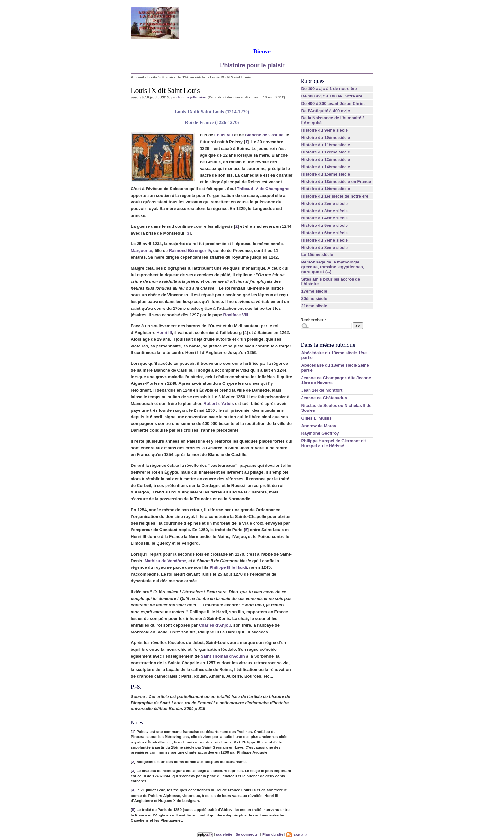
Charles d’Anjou (215, 625)
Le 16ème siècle (317, 255)
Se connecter (247, 835)
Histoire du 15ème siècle (326, 174)
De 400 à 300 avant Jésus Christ (333, 103)
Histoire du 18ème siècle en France (336, 182)
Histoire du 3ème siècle (324, 211)
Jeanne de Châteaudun (324, 398)
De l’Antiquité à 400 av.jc (325, 111)
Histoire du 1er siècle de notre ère (335, 196)
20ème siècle (314, 298)
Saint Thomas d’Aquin (223, 656)
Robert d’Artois (219, 404)
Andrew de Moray (319, 426)
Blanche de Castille (264, 135)
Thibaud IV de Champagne (263, 189)
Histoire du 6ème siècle (324, 233)
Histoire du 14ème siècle (326, 167)
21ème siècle (314, 306)
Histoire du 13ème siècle (184, 77)
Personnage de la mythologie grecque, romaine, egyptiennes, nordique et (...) (333, 267)
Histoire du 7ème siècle (324, 240)
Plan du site (273, 835)
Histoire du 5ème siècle (324, 225)
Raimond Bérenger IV (190, 250)
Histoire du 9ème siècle (324, 130)
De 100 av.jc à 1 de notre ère (329, 89)
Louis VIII (224, 135)
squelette (224, 835)
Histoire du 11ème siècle (326, 145)
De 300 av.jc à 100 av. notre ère (332, 96)
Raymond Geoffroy (320, 433)
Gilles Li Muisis (316, 418)
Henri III (164, 332)
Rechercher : (313, 320)
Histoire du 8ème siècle (324, 248)
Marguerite (141, 250)
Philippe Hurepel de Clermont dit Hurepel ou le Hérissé (334, 443)
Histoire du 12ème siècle (326, 152)
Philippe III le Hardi (228, 567)
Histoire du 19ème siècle (326, 189)
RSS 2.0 (297, 835)
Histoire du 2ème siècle (324, 203)
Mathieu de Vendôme (165, 561)
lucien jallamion (192, 97)
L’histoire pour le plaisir (252, 65)
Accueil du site (144, 77)
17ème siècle (314, 291)
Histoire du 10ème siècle (326, 138)
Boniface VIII (236, 315)
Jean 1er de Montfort (322, 390)
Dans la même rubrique (328, 345)
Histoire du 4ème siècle (324, 218)
